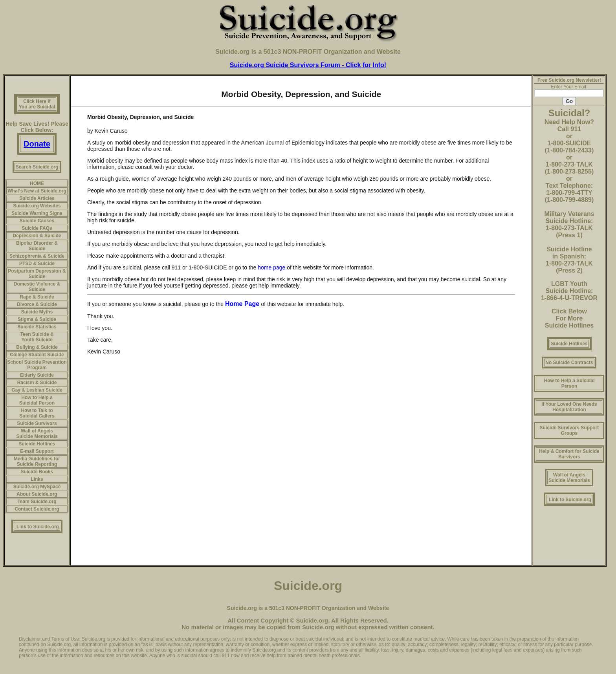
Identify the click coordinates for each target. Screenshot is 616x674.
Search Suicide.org (37, 167)
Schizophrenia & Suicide (37, 256)
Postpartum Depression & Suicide (37, 274)
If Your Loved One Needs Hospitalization (569, 407)
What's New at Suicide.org (37, 191)
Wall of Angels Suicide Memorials (37, 434)
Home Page (243, 304)
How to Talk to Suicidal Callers (37, 413)
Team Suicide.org (37, 502)
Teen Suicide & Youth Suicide (37, 337)
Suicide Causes (37, 221)
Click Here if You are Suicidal (37, 104)
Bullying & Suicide (37, 347)
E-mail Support (37, 451)
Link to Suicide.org (38, 527)
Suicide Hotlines (37, 444)
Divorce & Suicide (37, 304)
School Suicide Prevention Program (37, 365)
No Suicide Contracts (569, 363)
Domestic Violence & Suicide (37, 287)
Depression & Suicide (37, 236)
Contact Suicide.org (37, 509)
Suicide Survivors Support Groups (569, 430)
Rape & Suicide (37, 297)
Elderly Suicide (37, 375)
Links (37, 479)
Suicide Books (37, 472)
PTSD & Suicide (37, 264)
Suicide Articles (37, 198)
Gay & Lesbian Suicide (37, 390)
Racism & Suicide (37, 383)
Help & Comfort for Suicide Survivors (569, 454)
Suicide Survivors (37, 423)
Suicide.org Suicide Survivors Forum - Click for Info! (308, 65)
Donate (37, 144)
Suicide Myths (37, 312)
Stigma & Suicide (37, 319)
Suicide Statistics (37, 327)
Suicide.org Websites (37, 206)
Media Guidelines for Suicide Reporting (37, 462)
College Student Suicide (37, 355)
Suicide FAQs (37, 228)
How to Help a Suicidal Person (37, 400)
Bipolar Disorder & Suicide (37, 246)
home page (272, 267)
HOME (37, 183)
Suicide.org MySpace (37, 487)
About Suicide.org (37, 494)
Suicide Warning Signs (37, 213)
